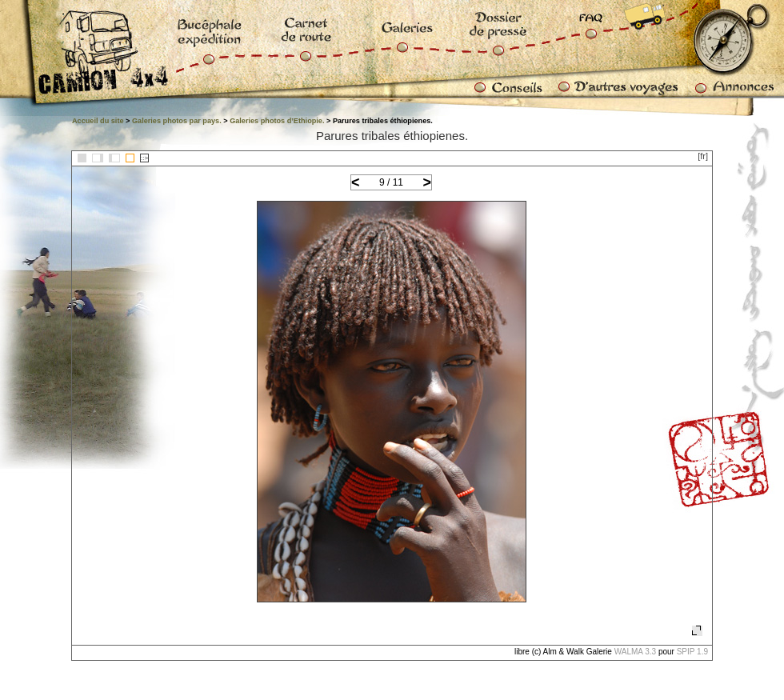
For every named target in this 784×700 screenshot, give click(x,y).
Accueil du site (98, 121)
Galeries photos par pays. (177, 121)
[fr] (703, 156)
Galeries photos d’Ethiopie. (277, 121)
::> (144, 158)
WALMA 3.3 (635, 652)
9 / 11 (391, 182)
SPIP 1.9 (692, 652)
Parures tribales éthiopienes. (392, 136)
